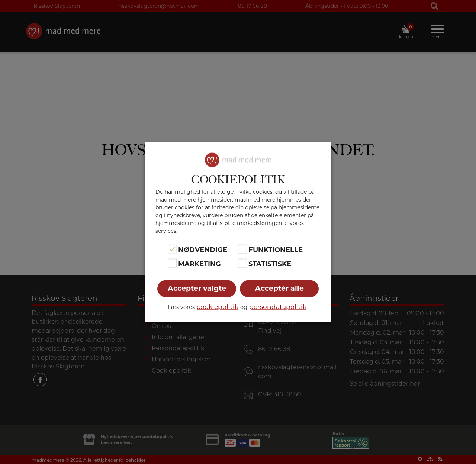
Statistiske (270, 264)
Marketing (200, 264)
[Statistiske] (242, 263)
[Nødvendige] (172, 249)
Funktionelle (276, 249)
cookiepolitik (218, 307)
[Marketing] (172, 263)
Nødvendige (203, 249)
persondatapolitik (278, 307)
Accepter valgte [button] (197, 288)
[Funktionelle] (242, 249)
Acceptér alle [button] (279, 288)
